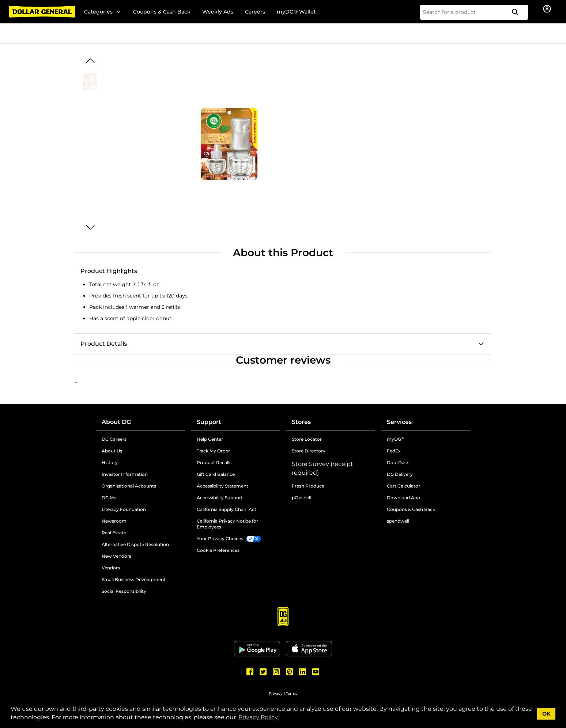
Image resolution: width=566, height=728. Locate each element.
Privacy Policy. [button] (259, 717)
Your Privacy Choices (220, 539)
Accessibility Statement (222, 486)
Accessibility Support (220, 498)
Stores (301, 422)
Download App (403, 498)
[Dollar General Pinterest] (290, 672)
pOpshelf (302, 498)
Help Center (210, 439)
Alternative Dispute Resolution (135, 544)
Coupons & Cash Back (162, 12)
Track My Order (213, 451)
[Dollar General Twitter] (263, 672)
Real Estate (114, 533)
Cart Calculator (403, 486)
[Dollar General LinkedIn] (303, 672)
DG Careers (114, 439)
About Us (112, 451)
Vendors (111, 568)
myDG (395, 439)
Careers (255, 12)
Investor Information (125, 474)
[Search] (518, 12)
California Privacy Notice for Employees (227, 524)
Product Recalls (214, 462)
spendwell (398, 521)
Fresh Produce (308, 486)
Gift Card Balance (216, 474)
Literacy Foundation (124, 509)
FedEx (394, 451)
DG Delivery (400, 474)
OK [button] (546, 714)
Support (209, 422)
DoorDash (398, 462)
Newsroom (114, 521)
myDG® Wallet (296, 12)
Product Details (104, 344)
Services (399, 422)
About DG (116, 422)
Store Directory (309, 451)
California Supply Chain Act (227, 509)
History (110, 462)
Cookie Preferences (218, 550)
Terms (292, 693)
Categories (103, 12)
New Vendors (116, 556)
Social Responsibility (124, 591)
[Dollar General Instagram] (276, 672)
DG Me (109, 498)
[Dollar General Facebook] (250, 672)
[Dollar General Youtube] (316, 672)
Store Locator (307, 439)
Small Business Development (134, 579)
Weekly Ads (218, 12)
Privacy (276, 693)
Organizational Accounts (129, 486)
